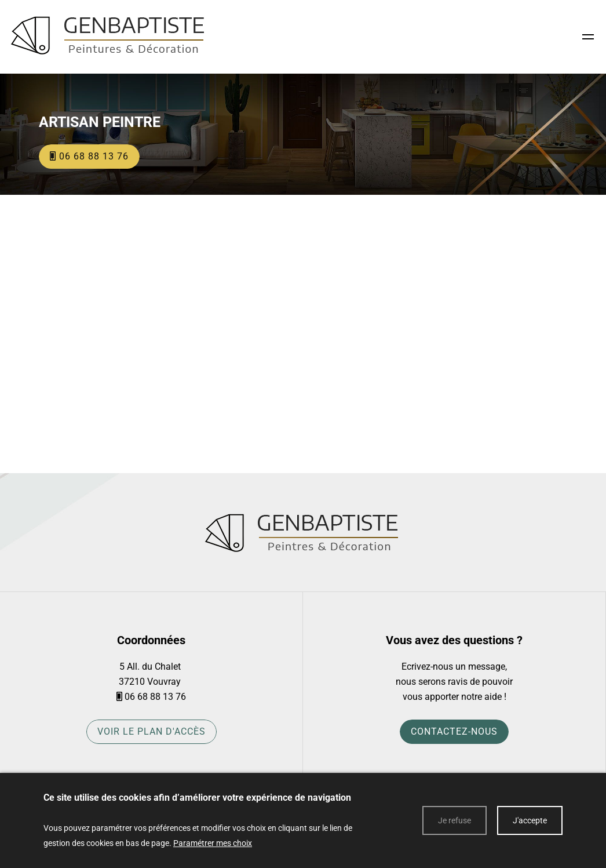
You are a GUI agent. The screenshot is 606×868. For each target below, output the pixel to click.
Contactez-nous (454, 732)
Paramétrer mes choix (213, 843)
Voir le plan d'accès (151, 732)
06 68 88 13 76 (155, 697)
